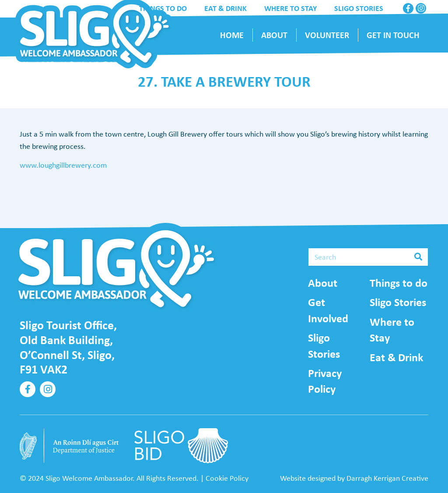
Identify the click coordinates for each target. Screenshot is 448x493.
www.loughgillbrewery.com (63, 165)
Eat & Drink (396, 357)
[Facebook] (408, 8)
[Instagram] (421, 8)
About (323, 283)
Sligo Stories (398, 302)
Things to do (399, 283)
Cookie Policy (227, 478)
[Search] (368, 257)
